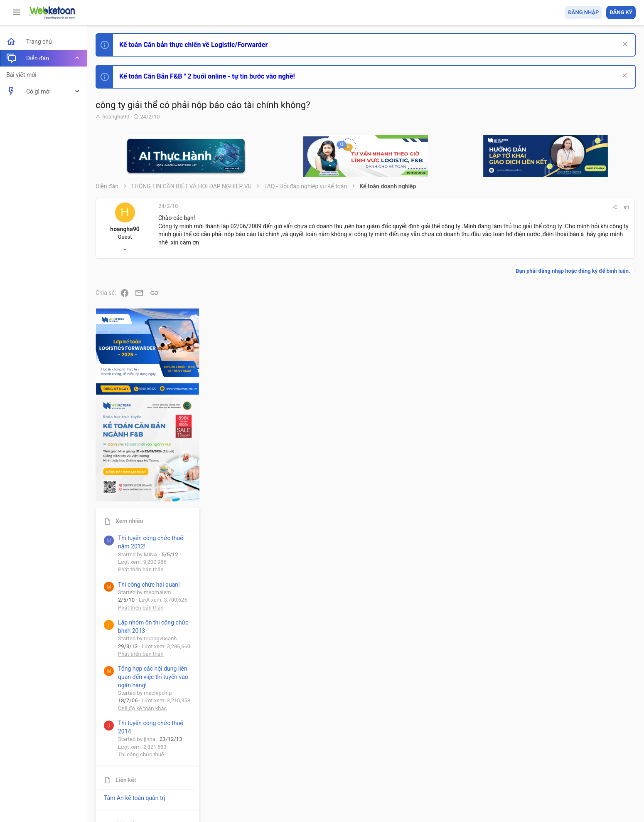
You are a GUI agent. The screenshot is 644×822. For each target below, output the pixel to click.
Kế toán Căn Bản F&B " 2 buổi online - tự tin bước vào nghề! (207, 76)
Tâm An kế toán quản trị (571, 687)
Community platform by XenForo (168, 789)
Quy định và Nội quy (497, 768)
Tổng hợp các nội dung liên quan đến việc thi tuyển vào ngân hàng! (589, 566)
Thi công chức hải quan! (585, 474)
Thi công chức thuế (577, 643)
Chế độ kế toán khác (579, 597)
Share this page (584, 734)
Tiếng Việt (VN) (147, 768)
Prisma (107, 768)
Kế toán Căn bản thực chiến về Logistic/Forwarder (193, 45)
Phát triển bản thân (577, 459)
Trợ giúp (573, 768)
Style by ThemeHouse (124, 803)
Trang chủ (600, 768)
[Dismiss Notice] (624, 45)
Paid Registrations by (163, 796)
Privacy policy (542, 768)
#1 (516, 207)
